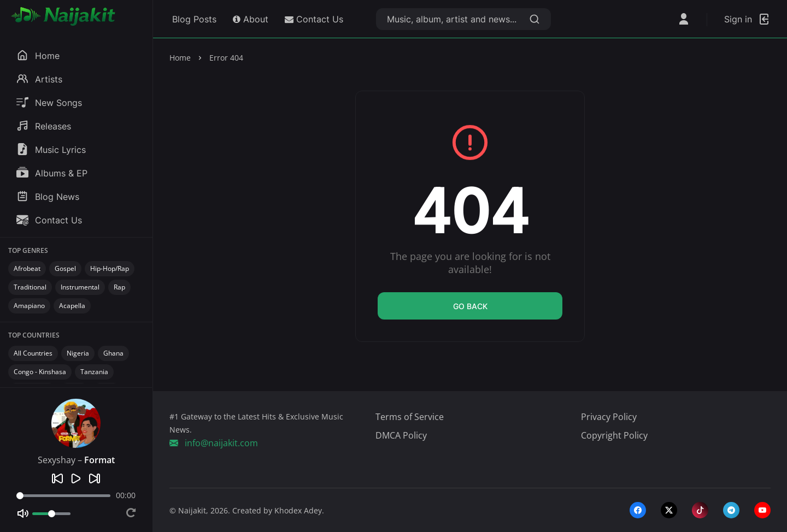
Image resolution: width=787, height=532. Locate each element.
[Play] (76, 478)
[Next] (95, 478)
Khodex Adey (298, 510)
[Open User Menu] (684, 19)
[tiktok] (700, 510)
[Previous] (57, 478)
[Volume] (51, 514)
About (251, 19)
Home (180, 58)
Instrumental (80, 287)
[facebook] (638, 510)
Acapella (72, 306)
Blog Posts (193, 19)
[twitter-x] (669, 510)
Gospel (65, 268)
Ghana (113, 353)
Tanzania (94, 372)
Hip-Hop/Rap (110, 268)
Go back (470, 306)
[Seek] (63, 496)
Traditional (30, 287)
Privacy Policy (609, 417)
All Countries (33, 353)
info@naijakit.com (214, 443)
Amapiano (29, 306)
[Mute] (23, 513)
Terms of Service (410, 417)
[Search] (535, 19)
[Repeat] (131, 514)
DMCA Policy (401, 435)
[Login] (747, 19)
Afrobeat (27, 268)
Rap (119, 287)
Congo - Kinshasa (40, 372)
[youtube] (762, 510)
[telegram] (731, 510)
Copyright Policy (614, 435)
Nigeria (78, 353)
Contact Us (314, 19)
